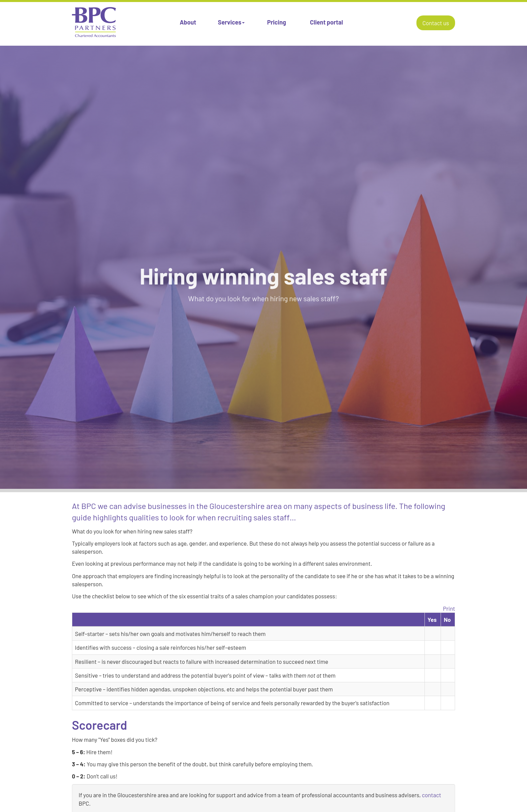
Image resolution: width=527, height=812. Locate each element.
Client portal (326, 22)
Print (449, 608)
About (188, 22)
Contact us (436, 23)
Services (231, 22)
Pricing (277, 22)
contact (431, 795)
